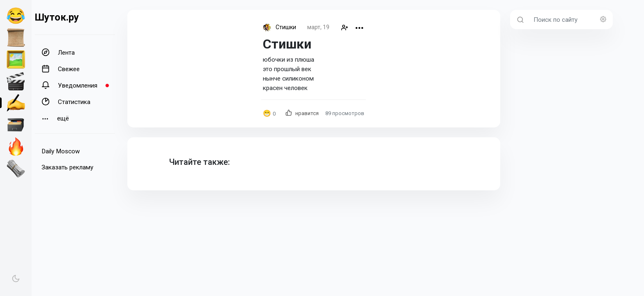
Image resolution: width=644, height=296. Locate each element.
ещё (55, 119)
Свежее (61, 69)
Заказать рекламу (67, 167)
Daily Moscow (61, 151)
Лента (58, 52)
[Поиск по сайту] (571, 20)
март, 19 (318, 27)
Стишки (286, 27)
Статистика (66, 102)
